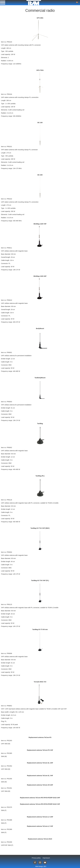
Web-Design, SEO (41, 866)
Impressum (46, 858)
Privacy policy (36, 858)
